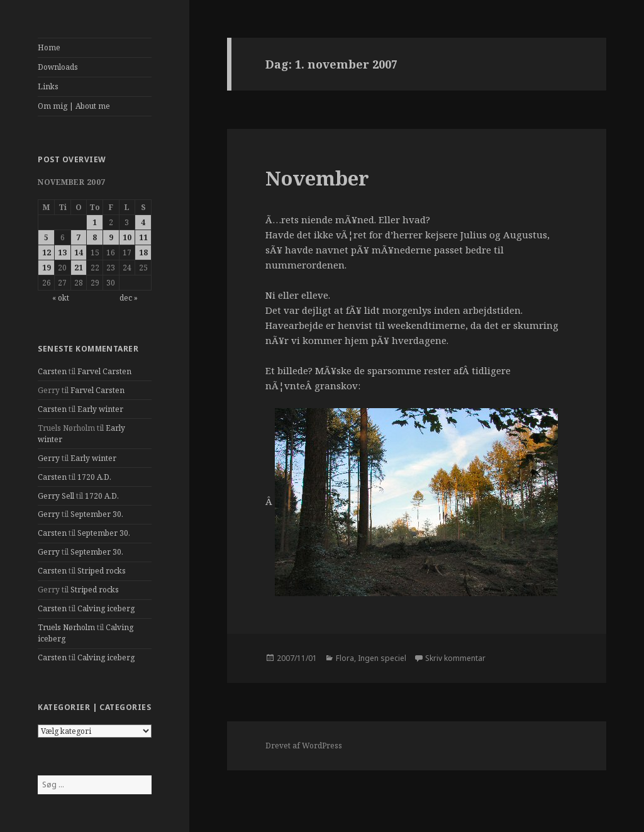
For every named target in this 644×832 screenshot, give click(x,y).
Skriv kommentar (455, 658)
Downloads (58, 67)
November (317, 178)
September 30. (97, 514)
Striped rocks (102, 571)
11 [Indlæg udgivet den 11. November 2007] (143, 237)
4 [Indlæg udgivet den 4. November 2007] (143, 222)
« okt (61, 298)
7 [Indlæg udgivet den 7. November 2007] (78, 237)
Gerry (49, 458)
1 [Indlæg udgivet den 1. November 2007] (95, 222)
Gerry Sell (56, 496)
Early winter (100, 409)
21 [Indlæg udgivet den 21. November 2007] (79, 268)
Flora (345, 658)
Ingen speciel (382, 658)
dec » (129, 298)
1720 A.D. (94, 477)
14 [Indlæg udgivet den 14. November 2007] (79, 252)
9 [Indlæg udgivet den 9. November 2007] (111, 237)
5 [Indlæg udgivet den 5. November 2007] (46, 237)
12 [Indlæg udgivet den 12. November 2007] (47, 252)
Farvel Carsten (104, 371)
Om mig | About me (74, 106)
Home (49, 47)
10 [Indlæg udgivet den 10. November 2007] (127, 237)
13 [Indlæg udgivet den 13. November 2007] (62, 252)
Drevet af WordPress (304, 746)
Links (48, 86)
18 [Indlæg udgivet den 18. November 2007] (143, 252)
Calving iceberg (106, 608)
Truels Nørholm (66, 627)
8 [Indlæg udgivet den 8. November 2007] (95, 237)
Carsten (52, 371)
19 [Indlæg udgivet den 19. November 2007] (47, 268)
